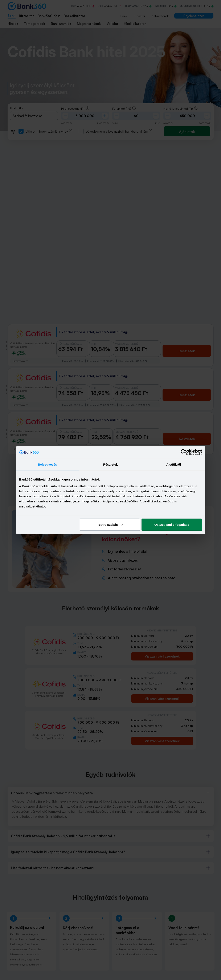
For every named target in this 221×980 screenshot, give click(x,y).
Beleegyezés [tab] (47, 464)
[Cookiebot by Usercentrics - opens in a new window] (184, 452)
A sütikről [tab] (174, 464)
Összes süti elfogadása (172, 524)
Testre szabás (110, 524)
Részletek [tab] (110, 464)
